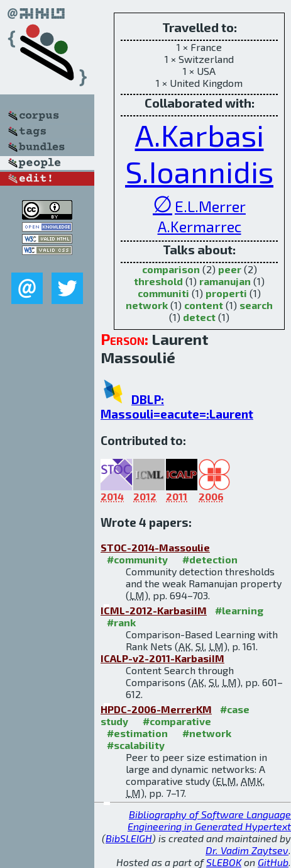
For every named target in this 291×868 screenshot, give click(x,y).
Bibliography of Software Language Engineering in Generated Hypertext (209, 820)
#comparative (177, 721)
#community (137, 559)
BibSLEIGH (129, 838)
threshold (158, 281)
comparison (171, 269)
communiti (163, 293)
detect (199, 317)
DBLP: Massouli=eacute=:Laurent (177, 407)
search (256, 305)
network (147, 305)
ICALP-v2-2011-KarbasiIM (162, 658)
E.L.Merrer (210, 206)
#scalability (136, 745)
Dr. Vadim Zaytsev (247, 850)
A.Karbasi (200, 135)
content (204, 305)
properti (226, 293)
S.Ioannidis (199, 171)
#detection (210, 559)
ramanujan (225, 281)
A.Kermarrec (200, 226)
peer (230, 269)
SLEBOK (224, 862)
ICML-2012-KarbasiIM (154, 610)
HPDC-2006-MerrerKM (156, 709)
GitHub (273, 862)
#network (207, 733)
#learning (239, 610)
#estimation (137, 733)
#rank (121, 622)
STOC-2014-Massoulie (155, 547)
